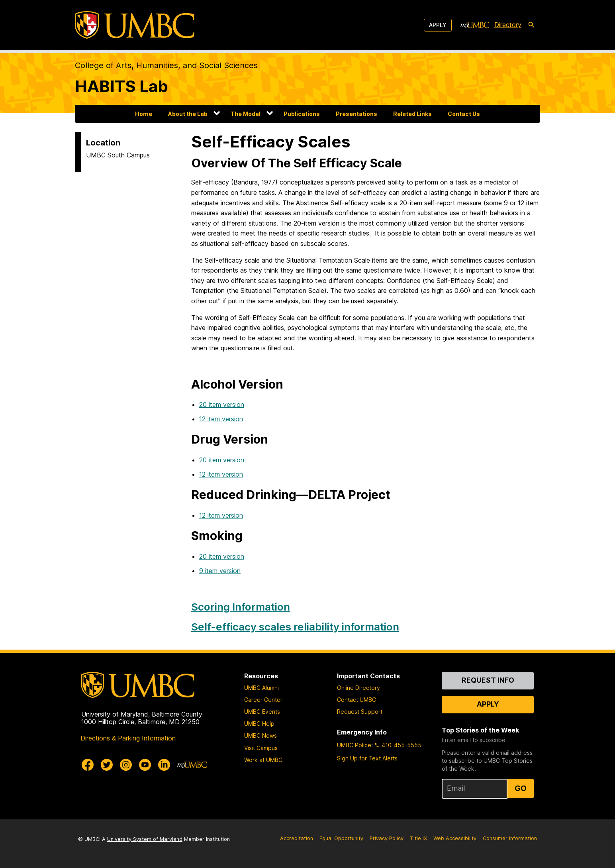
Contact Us (464, 114)
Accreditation (297, 838)
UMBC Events (262, 712)
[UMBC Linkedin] (164, 765)
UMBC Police (354, 745)
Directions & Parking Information (128, 738)
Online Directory (358, 688)
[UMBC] (135, 25)
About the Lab (188, 114)
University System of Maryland (145, 839)
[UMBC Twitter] (107, 765)
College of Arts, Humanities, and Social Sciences (166, 65)
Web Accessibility (455, 838)
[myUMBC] (475, 25)
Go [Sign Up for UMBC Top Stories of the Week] (521, 788)
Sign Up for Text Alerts (367, 758)
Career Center (263, 700)
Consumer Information (510, 838)
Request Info (488, 680)
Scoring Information (241, 607)
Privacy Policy (387, 838)
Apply (438, 25)
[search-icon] (531, 25)
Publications (302, 114)
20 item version (222, 405)
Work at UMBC (263, 760)
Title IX (418, 838)
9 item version (220, 571)
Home (144, 114)
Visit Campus (261, 748)
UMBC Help (259, 724)
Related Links (412, 114)
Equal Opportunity (341, 838)
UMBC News (260, 735)
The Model (246, 114)
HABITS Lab (121, 86)
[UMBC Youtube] (145, 765)
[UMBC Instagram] (126, 765)
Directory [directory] (508, 25)
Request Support (360, 712)
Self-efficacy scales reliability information (295, 627)
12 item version (221, 419)
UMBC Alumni (261, 688)
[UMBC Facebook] (88, 765)
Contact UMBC (356, 700)
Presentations (356, 114)
